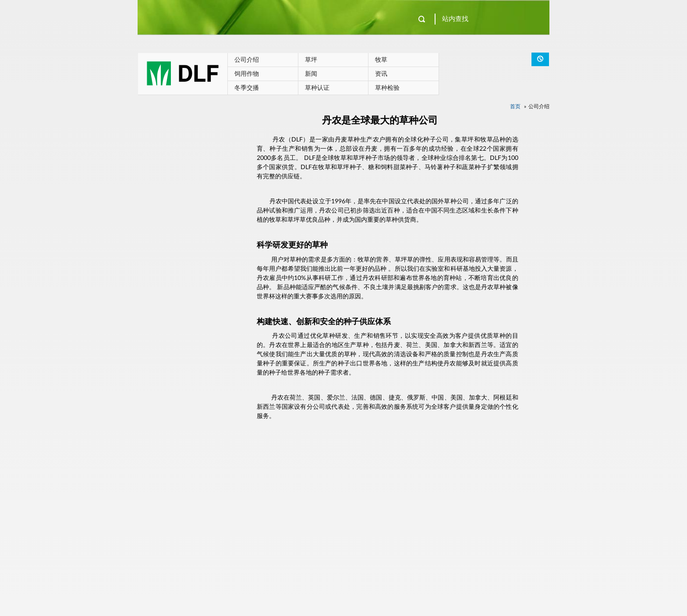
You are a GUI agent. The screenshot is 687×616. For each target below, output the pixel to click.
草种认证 (317, 88)
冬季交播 (247, 88)
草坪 (311, 60)
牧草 (381, 60)
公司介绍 (247, 60)
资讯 (381, 74)
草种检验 (387, 88)
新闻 (311, 74)
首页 (515, 106)
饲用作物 (247, 74)
